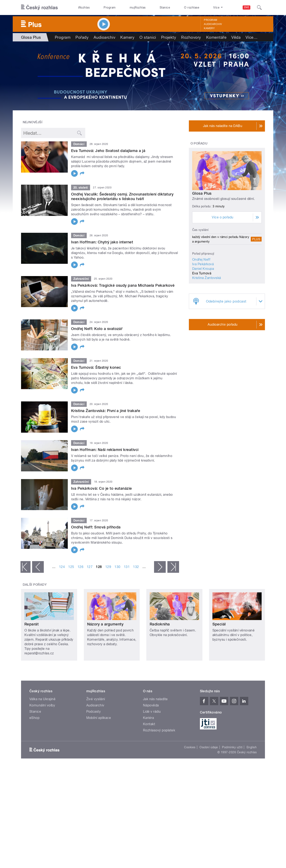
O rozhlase (192, 7)
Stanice (165, 7)
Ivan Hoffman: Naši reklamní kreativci (105, 450)
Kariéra (148, 718)
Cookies (190, 747)
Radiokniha (160, 624)
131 (127, 567)
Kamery (209, 28)
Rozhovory (191, 37)
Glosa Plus (202, 193)
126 (80, 567)
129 (108, 567)
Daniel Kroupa (203, 269)
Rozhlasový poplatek (159, 730)
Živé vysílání (96, 699)
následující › (160, 567)
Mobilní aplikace (99, 718)
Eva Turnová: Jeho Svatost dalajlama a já (108, 151)
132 (136, 567)
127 (90, 567)
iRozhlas (84, 7)
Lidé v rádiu (152, 712)
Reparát (31, 624)
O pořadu (199, 143)
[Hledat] (259, 7)
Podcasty (94, 712)
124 (62, 567)
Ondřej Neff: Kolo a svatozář (97, 329)
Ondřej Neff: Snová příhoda (96, 527)
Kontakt (149, 724)
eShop (34, 718)
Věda (236, 37)
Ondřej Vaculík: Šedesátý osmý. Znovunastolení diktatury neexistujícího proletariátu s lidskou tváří (122, 196)
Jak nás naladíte (155, 699)
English (252, 747)
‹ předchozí (38, 567)
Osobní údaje (209, 747)
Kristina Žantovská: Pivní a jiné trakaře (106, 411)
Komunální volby (42, 705)
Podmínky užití (232, 747)
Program (110, 7)
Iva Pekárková (203, 264)
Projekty (169, 37)
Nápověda (151, 705)
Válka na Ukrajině (42, 699)
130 (117, 567)
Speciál (219, 624)
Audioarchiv (213, 24)
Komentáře (216, 37)
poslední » (173, 567)
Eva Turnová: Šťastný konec (96, 367)
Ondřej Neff (201, 260)
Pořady (82, 37)
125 (71, 567)
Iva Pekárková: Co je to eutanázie (102, 488)
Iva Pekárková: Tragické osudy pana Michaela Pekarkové (123, 285)
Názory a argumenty (105, 624)
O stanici (148, 37)
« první (25, 567)
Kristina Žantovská (207, 278)
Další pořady (35, 585)
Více (252, 37)
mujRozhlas (138, 7)
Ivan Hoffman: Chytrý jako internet (102, 242)
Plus (256, 239)
